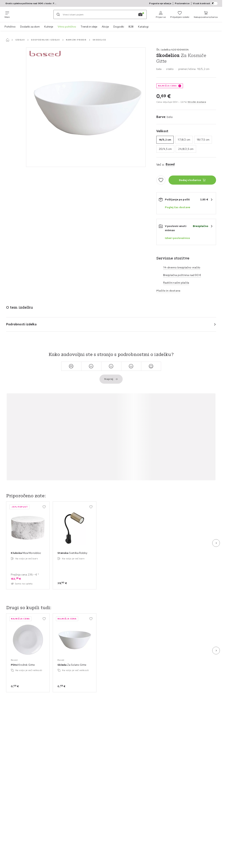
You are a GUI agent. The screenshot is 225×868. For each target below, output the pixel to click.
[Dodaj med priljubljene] (161, 180)
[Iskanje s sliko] (140, 14)
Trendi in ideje (89, 27)
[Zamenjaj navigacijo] (7, 14)
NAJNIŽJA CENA (167, 86)
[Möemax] (32, 14)
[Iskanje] (58, 14)
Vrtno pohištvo (67, 27)
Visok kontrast (205, 3)
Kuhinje (49, 27)
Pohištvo (10, 27)
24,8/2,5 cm (186, 149)
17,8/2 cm (184, 140)
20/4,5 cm (165, 149)
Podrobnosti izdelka (21, 324)
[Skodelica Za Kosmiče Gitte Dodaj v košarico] (192, 180)
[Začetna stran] (8, 40)
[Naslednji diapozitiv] (216, 543)
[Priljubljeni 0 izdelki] (180, 14)
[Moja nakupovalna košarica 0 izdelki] (206, 14)
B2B (131, 27)
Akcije (105, 27)
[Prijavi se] (161, 14)
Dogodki (119, 27)
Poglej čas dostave (178, 207)
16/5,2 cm (165, 140)
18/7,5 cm (203, 140)
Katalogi (143, 27)
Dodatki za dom (30, 27)
